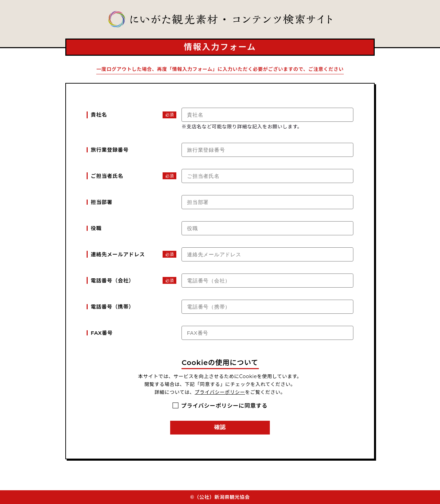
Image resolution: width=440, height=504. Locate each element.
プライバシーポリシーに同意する (224, 406)
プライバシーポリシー (220, 392)
